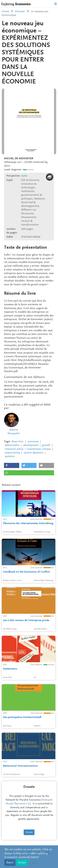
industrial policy (14, 449)
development (31, 445)
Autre (24, 176)
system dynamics (34, 453)
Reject (10, 863)
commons (33, 442)
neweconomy (12, 453)
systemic (10, 456)
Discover (20, 12)
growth (46, 445)
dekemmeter (12, 445)
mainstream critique (39, 449)
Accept (22, 863)
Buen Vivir (18, 442)
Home (5, 12)
